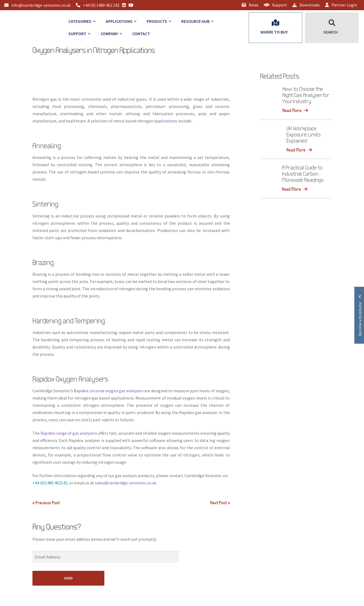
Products (157, 21)
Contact (141, 34)
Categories (80, 21)
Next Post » (220, 503)
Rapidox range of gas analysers (69, 433)
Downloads (306, 5)
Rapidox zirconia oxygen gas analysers (109, 391)
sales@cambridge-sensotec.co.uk (126, 483)
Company (109, 34)
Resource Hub (195, 21)
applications (166, 121)
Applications (119, 21)
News (250, 5)
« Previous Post (46, 503)
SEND (68, 578)
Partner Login (341, 5)
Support (275, 5)
